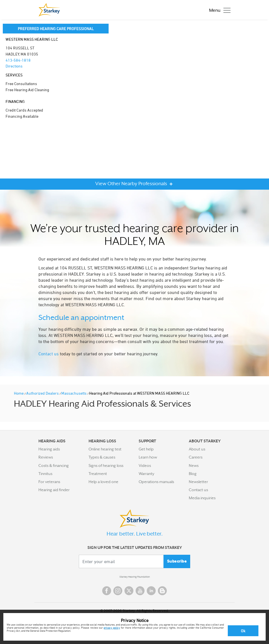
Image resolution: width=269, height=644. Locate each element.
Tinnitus (45, 474)
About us (197, 449)
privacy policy (112, 628)
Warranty (146, 474)
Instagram (118, 591)
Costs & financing (54, 465)
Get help (146, 449)
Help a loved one (103, 482)
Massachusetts (74, 393)
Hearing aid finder (54, 490)
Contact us (49, 354)
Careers (196, 457)
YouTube (140, 591)
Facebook (107, 591)
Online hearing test (105, 449)
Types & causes (102, 457)
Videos (145, 465)
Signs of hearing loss (106, 465)
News (194, 465)
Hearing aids (49, 449)
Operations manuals (156, 482)
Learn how (148, 457)
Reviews (46, 457)
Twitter (129, 591)
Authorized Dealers (43, 393)
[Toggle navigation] (218, 10)
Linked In (151, 591)
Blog (193, 474)
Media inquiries (202, 498)
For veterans (49, 482)
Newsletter (198, 482)
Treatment (98, 474)
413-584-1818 (18, 60)
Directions (14, 66)
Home (19, 393)
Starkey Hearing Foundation (135, 577)
